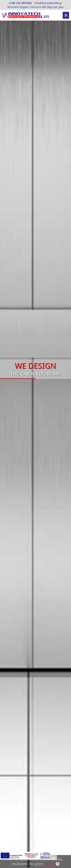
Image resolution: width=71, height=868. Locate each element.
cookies (49, 864)
